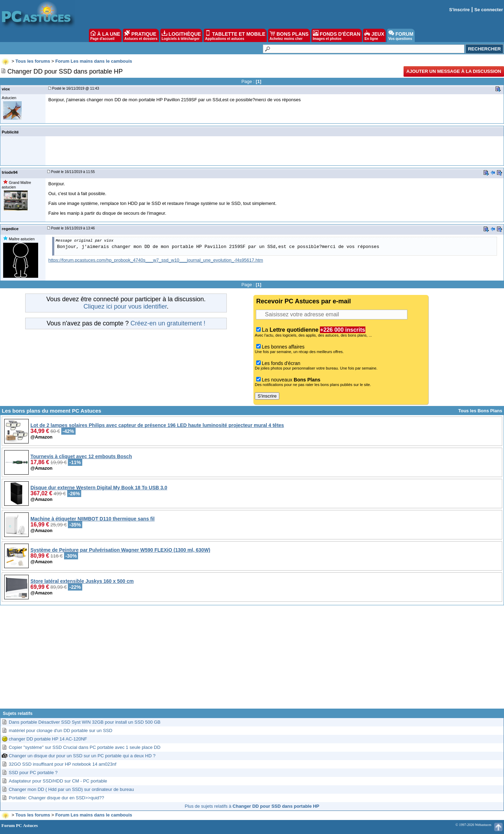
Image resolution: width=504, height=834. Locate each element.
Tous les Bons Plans (480, 411)
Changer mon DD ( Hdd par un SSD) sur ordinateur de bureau (71, 789)
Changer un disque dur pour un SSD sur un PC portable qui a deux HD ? (82, 756)
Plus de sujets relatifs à (252, 806)
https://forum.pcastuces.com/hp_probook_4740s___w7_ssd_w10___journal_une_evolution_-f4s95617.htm (156, 260)
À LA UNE (105, 35)
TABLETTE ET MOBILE (235, 35)
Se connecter (489, 10)
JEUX (374, 35)
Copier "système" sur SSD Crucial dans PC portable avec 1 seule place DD (85, 747)
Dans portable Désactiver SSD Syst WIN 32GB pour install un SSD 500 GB (85, 722)
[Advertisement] (252, 660)
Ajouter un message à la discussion (454, 71)
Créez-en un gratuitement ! (168, 323)
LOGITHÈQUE (181, 35)
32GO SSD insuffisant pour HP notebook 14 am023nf (62, 764)
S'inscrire (459, 10)
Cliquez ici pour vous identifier (125, 306)
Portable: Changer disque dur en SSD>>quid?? (56, 798)
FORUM (401, 35)
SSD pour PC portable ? (33, 773)
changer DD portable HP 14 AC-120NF (48, 739)
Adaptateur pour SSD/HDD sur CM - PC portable (58, 781)
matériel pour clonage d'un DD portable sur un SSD (61, 730)
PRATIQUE (141, 35)
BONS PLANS (289, 35)
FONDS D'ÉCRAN (337, 35)
